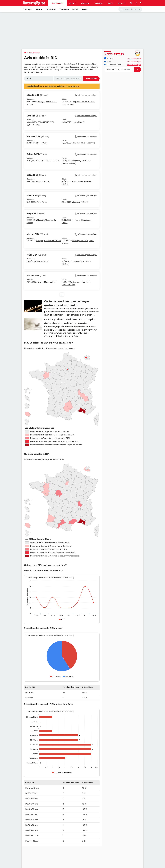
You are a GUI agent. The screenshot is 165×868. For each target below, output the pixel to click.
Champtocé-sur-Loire (82, 282)
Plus (122, 3)
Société (39, 9)
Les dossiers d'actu (113, 65)
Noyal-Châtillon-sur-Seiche (84, 102)
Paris (39, 143)
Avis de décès (34, 53)
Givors (40, 181)
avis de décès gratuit (54, 86)
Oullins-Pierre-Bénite (82, 181)
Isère (46, 261)
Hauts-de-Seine (69, 164)
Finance (99, 3)
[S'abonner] (123, 70)
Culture (85, 3)
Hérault (85, 202)
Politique (28, 9)
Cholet (40, 282)
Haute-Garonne (88, 143)
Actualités (57, 3)
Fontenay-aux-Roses (82, 161)
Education (64, 9)
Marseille (41, 220)
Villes (84, 9)
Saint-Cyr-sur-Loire (80, 241)
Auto (111, 3)
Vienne (40, 261)
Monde (75, 9)
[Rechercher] (130, 9)
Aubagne (41, 102)
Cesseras (77, 202)
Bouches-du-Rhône (52, 241)
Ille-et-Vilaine (68, 104)
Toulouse (77, 143)
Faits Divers (51, 9)
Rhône (81, 122)
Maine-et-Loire (50, 282)
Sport (72, 3)
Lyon (75, 122)
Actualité (109, 58)
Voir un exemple (134, 58)
